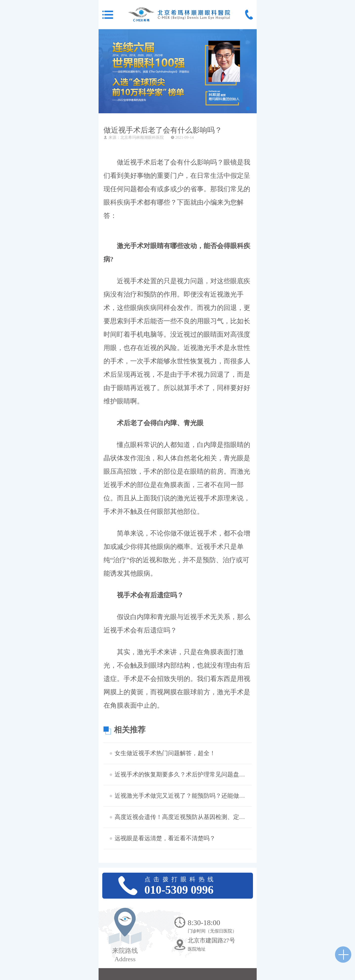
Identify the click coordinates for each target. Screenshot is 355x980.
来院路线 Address (125, 955)
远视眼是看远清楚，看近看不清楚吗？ (165, 838)
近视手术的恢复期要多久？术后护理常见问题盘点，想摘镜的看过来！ (183, 774)
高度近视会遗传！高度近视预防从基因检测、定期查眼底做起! (183, 817)
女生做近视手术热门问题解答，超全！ (165, 753)
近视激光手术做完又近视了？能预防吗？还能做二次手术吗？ (183, 796)
